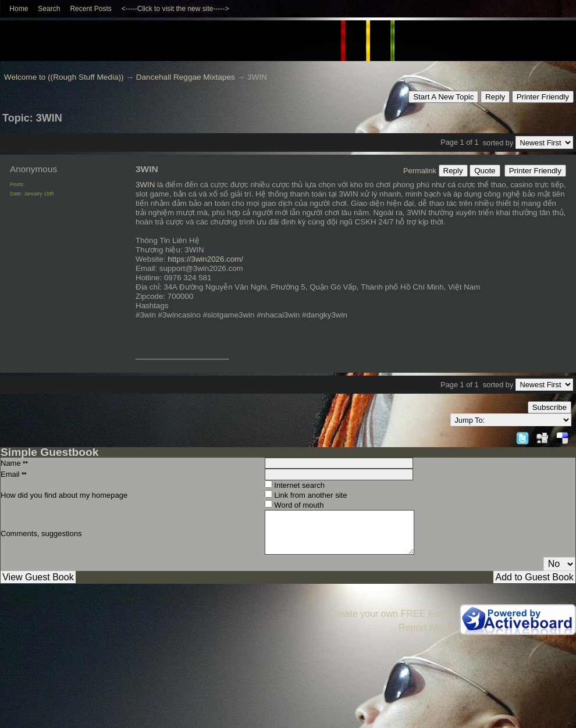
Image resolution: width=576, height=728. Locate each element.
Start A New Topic (443, 97)
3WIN (145, 185)
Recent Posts (90, 9)
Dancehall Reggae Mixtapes (186, 77)
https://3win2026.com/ (205, 259)
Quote (485, 171)
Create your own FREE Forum (392, 614)
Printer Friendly (543, 97)
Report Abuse (427, 628)
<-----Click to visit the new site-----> (175, 9)
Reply (495, 97)
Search (49, 9)
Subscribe (550, 407)
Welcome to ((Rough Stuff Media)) (64, 77)
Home (19, 9)
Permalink (420, 171)
